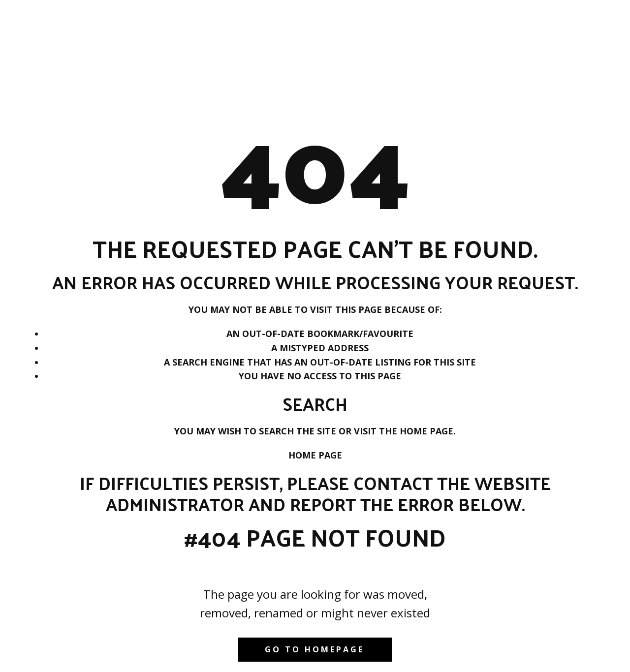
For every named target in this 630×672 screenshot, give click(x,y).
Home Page (315, 455)
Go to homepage (315, 649)
